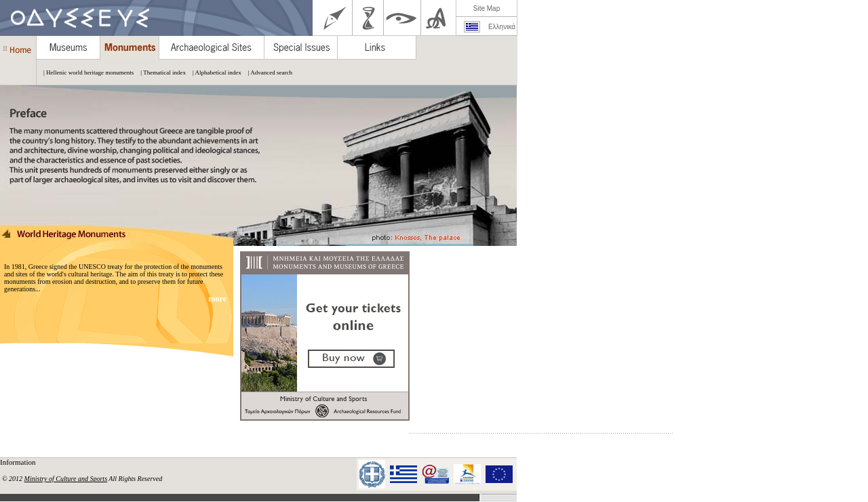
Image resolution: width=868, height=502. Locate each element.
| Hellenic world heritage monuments (85, 72)
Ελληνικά (502, 27)
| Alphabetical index (214, 72)
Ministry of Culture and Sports (66, 479)
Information (19, 462)
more (219, 299)
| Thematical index (160, 72)
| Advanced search (267, 72)
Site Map (487, 8)
